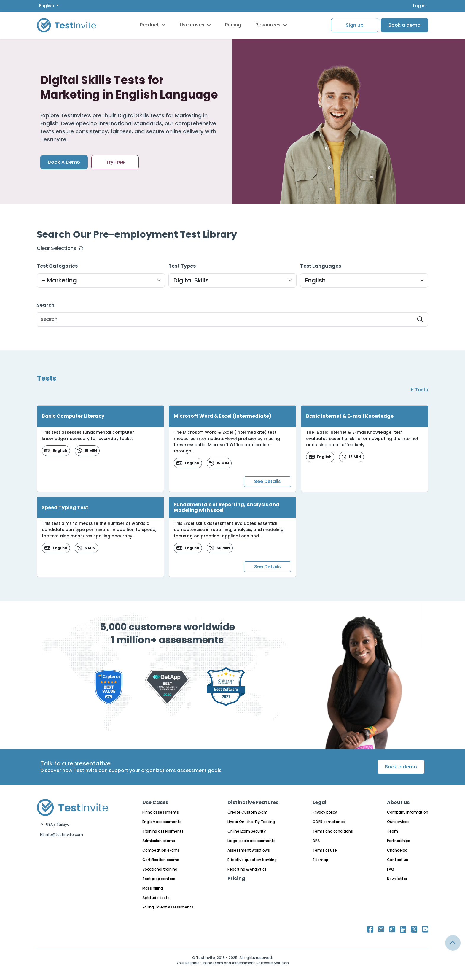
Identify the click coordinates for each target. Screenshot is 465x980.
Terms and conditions (333, 831)
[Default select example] (101, 280)
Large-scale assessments (251, 841)
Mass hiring (153, 888)
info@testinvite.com (62, 834)
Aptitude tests (156, 898)
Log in (419, 6)
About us (398, 802)
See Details (267, 481)
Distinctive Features (253, 802)
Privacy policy (325, 812)
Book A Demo (64, 162)
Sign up (355, 25)
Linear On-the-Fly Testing (251, 822)
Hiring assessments (161, 812)
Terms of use (325, 850)
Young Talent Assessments (168, 907)
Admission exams (159, 841)
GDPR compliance (329, 822)
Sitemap (320, 860)
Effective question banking (252, 860)
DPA (316, 841)
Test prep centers (159, 879)
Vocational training (160, 869)
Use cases (195, 25)
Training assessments (163, 831)
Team (392, 831)
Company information (408, 812)
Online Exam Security (247, 831)
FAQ (391, 869)
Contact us (398, 860)
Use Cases (155, 802)
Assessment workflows (249, 850)
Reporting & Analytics (247, 869)
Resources (271, 25)
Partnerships (399, 841)
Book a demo (405, 25)
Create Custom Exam (247, 812)
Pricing (233, 25)
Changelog (397, 850)
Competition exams (161, 850)
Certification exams (161, 860)
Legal (320, 802)
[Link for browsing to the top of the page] (453, 943)
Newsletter (397, 879)
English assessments (162, 822)
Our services (398, 822)
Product (153, 25)
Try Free (115, 162)
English (47, 6)
